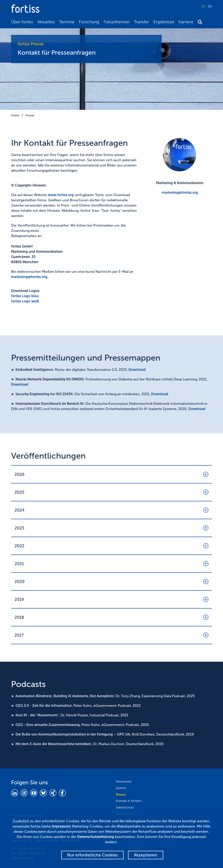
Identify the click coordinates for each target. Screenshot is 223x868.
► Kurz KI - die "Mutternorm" (35, 715)
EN (210, 6)
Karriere (186, 22)
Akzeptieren (146, 855)
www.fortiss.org (61, 195)
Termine (67, 22)
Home (15, 115)
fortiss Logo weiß (25, 301)
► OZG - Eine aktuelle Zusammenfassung (45, 725)
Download (137, 370)
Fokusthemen (116, 22)
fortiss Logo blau (25, 296)
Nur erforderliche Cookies (92, 855)
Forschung (89, 22)
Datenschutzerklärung (96, 837)
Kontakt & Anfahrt (129, 801)
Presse (30, 115)
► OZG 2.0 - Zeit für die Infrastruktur (41, 706)
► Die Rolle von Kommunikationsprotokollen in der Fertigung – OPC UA (71, 734)
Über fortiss (22, 22)
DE (204, 6)
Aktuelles (46, 22)
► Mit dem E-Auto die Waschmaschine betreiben (51, 744)
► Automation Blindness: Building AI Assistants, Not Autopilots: (63, 696)
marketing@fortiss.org (29, 277)
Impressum (61, 826)
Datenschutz (125, 807)
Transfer (141, 22)
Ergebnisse (164, 22)
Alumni (121, 788)
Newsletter (124, 782)
